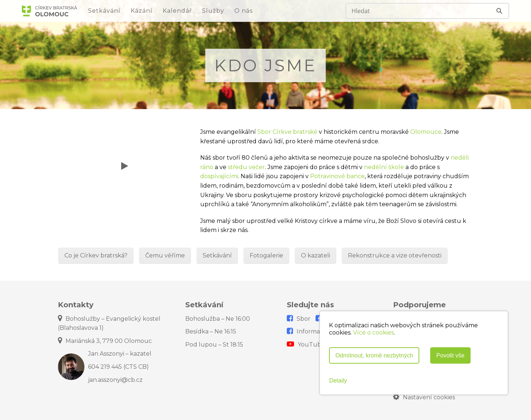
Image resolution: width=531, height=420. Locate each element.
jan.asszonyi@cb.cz (115, 380)
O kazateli (316, 255)
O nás (243, 11)
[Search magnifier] (500, 11)
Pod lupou (214, 345)
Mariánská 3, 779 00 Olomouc (105, 341)
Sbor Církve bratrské (287, 132)
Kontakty (76, 305)
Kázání (142, 11)
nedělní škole (384, 167)
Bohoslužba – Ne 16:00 (218, 319)
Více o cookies (373, 333)
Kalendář (177, 11)
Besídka (211, 331)
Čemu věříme (165, 255)
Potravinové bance (337, 176)
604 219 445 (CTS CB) (118, 367)
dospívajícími (219, 176)
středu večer (246, 167)
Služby (213, 11)
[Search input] (414, 11)
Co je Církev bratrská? (96, 255)
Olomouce (426, 132)
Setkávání (104, 11)
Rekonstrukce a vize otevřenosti (395, 255)
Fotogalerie (266, 255)
